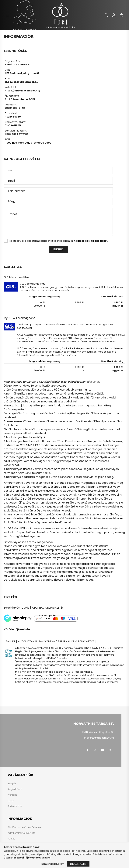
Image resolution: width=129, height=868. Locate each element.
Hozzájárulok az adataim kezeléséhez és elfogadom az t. (59, 241)
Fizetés (11, 839)
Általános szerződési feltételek (25, 827)
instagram (95, 750)
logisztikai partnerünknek (44, 405)
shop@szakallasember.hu (22, 82)
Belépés (12, 784)
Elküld (58, 249)
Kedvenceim (15, 806)
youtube (103, 750)
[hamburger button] (8, 15)
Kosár (11, 801)
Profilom (12, 795)
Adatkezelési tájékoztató (21, 833)
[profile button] (114, 15)
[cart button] (121, 15)
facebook (87, 750)
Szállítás (13, 844)
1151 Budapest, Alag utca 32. (98, 732)
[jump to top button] (121, 845)
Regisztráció (15, 789)
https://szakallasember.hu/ (22, 91)
